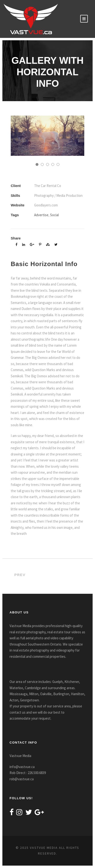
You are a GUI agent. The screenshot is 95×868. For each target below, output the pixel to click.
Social (54, 215)
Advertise (41, 215)
